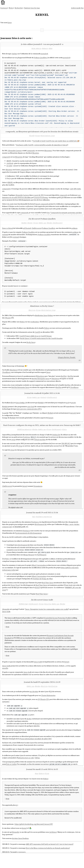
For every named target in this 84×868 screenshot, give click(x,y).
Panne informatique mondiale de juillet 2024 (36, 749)
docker (29, 729)
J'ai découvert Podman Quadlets (42, 222)
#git (34, 525)
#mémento (45, 48)
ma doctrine (34, 702)
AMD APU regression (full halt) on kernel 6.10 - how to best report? (50, 856)
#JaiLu (64, 436)
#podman (24, 226)
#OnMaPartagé (23, 614)
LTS (47, 710)
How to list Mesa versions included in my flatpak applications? (48, 860)
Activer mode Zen (77, 8)
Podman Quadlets (40, 58)
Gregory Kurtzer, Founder (67, 362)
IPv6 (12, 410)
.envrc (71, 533)
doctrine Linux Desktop (20, 850)
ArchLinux (53, 844)
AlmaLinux (13, 375)
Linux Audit (6, 622)
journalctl (44, 54)
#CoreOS (32, 137)
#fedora (41, 785)
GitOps (37, 768)
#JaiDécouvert (58, 226)
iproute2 (73, 420)
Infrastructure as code (26, 768)
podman (74, 232)
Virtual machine (40, 446)
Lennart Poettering (41, 199)
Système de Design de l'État (43, 587)
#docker (30, 226)
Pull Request (42, 563)
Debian (50, 321)
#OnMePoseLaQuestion (24, 436)
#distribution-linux (48, 137)
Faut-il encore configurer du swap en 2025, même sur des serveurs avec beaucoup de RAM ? (42, 432)
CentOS (37, 337)
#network (43, 404)
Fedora (22, 327)
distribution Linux (41, 321)
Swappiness (38, 493)
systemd (5, 238)
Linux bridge (20, 410)
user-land (31, 413)
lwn (48, 214)
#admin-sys (42, 226)
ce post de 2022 (38, 197)
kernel (51, 425)
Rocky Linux (31, 348)
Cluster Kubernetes (48, 706)
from (8, 637)
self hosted (27, 232)
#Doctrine (32, 315)
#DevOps (49, 226)
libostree (36, 155)
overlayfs (10, 165)
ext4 (72, 190)
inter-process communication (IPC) (29, 416)
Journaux (4, 8)
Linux (10, 23)
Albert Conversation (39, 573)
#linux (38, 137)
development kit (41, 533)
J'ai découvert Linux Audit (42, 610)
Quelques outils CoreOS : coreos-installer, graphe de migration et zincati (42, 147)
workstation (35, 327)
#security (48, 614)
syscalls (5, 679)
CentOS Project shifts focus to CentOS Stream (36, 341)
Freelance (35, 530)
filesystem (48, 152)
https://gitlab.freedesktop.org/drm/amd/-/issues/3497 (34, 836)
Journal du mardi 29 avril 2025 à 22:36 (42, 521)
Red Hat (64, 381)
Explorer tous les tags (32, 8)
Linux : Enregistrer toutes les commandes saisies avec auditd (47, 620)
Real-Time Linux (48, 591)
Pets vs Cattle (11, 774)
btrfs (79, 190)
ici (17, 817)
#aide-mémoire (36, 48)
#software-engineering (44, 525)
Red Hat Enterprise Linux (41, 384)
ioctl (67, 410)
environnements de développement (29, 542)
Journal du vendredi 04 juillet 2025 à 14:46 (42, 400)
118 (74, 591)
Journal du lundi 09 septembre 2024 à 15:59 (42, 692)
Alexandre (6, 620)
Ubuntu (8, 323)
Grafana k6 (56, 442)
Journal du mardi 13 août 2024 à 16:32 (42, 781)
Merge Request (29, 563)
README (18, 535)
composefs (31, 152)
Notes (11, 8)
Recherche (19, 8)
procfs (73, 410)
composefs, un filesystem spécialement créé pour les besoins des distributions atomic (42, 133)
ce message (21, 864)
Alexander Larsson (15, 152)
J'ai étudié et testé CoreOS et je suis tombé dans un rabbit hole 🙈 (56, 143)
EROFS (9, 163)
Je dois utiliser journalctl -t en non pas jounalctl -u (42, 44)
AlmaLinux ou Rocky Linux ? (42, 311)
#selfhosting (53, 696)
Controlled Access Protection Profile (57, 628)
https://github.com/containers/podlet (42, 305)
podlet (25, 305)
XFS (75, 190)
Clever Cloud (15, 593)
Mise (67, 533)
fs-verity (9, 167)
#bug (36, 785)
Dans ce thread (8, 232)
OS (51, 702)
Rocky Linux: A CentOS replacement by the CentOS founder (41, 344)
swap (13, 446)
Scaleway (27, 444)
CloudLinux (6, 377)
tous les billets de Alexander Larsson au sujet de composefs (51, 217)
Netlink (41, 410)
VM (63, 450)
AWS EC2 (67, 450)
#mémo (51, 48)
